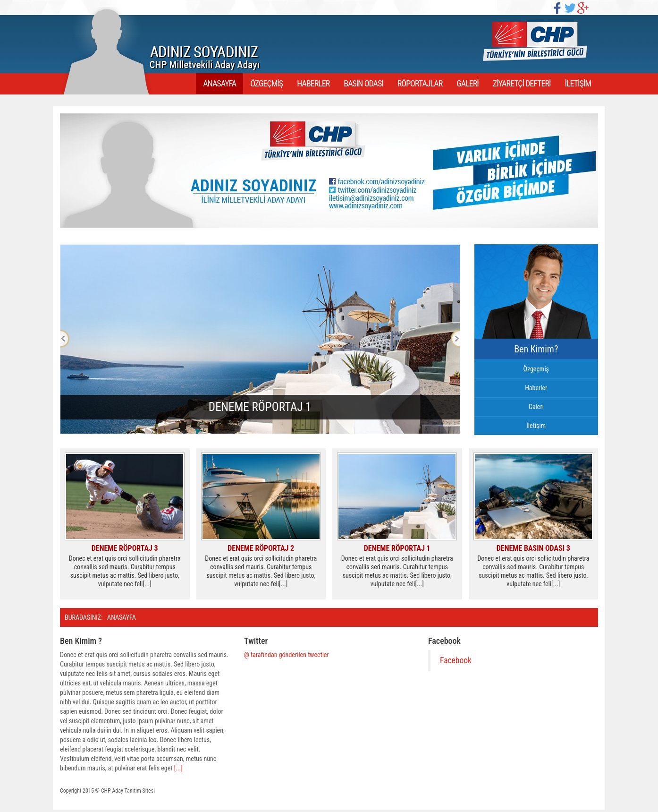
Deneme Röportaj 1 (397, 548)
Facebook (456, 660)
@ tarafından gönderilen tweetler (287, 655)
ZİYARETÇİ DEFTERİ (522, 83)
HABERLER (313, 83)
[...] (178, 768)
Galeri (536, 407)
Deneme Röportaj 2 (261, 548)
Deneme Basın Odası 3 (533, 548)
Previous (65, 339)
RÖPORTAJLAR (420, 83)
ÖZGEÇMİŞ (266, 83)
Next (455, 339)
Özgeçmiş (536, 369)
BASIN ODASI (363, 83)
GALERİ (468, 83)
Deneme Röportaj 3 (125, 548)
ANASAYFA (219, 83)
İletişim (536, 426)
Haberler (536, 388)
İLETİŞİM (578, 83)
